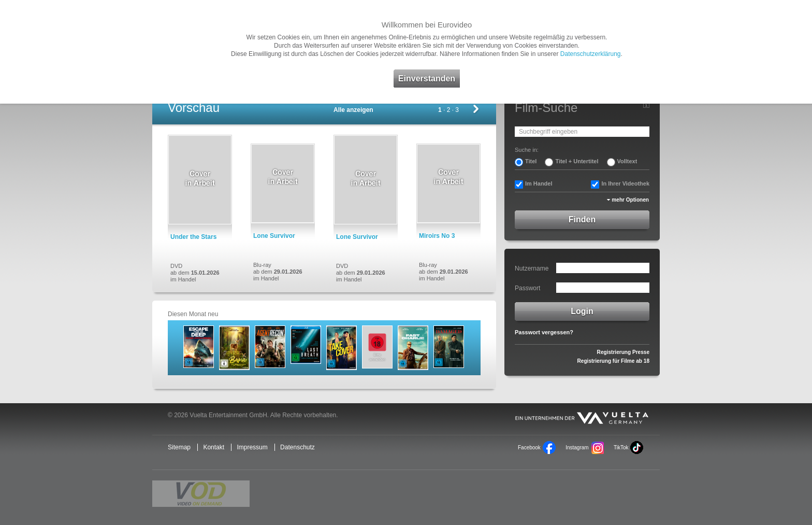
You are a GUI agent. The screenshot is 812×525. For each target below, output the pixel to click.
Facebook (529, 448)
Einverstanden (427, 79)
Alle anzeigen (353, 110)
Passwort (527, 288)
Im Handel (539, 183)
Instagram (577, 448)
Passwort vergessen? (544, 332)
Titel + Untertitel (577, 161)
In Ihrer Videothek (625, 183)
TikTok (621, 448)
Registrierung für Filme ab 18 (613, 361)
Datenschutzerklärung (591, 54)
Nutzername (532, 268)
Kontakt (214, 447)
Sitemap (179, 447)
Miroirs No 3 (437, 236)
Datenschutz (298, 447)
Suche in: (527, 150)
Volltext (627, 161)
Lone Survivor (274, 236)
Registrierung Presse (623, 352)
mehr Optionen (630, 200)
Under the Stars (193, 237)
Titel (531, 161)
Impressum (252, 447)
